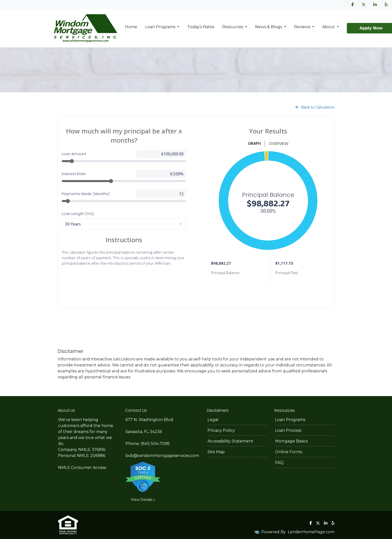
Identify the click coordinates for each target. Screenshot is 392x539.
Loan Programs (161, 27)
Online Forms (289, 452)
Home (131, 27)
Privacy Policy (221, 430)
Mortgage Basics (291, 441)
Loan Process (288, 430)
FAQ (279, 463)
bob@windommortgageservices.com (162, 456)
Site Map (216, 452)
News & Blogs (269, 27)
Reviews (303, 27)
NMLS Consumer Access (82, 468)
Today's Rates (201, 27)
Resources (233, 27)
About (329, 27)
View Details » (143, 500)
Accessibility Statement (230, 441)
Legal (213, 420)
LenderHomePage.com (311, 532)
